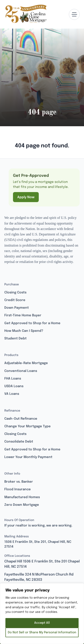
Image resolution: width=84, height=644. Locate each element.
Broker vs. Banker (19, 482)
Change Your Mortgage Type (27, 426)
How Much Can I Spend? (24, 331)
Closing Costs (15, 293)
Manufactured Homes (22, 497)
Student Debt (15, 339)
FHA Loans (13, 379)
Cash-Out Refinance (21, 419)
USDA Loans (14, 386)
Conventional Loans (21, 371)
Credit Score (15, 300)
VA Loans (12, 394)
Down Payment (17, 308)
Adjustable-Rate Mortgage (26, 363)
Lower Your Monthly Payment (28, 457)
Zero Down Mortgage (22, 505)
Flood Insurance (18, 489)
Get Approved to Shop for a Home (32, 323)
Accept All (42, 623)
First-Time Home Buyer (23, 315)
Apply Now (26, 197)
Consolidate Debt (19, 442)
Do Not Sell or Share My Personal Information (42, 632)
